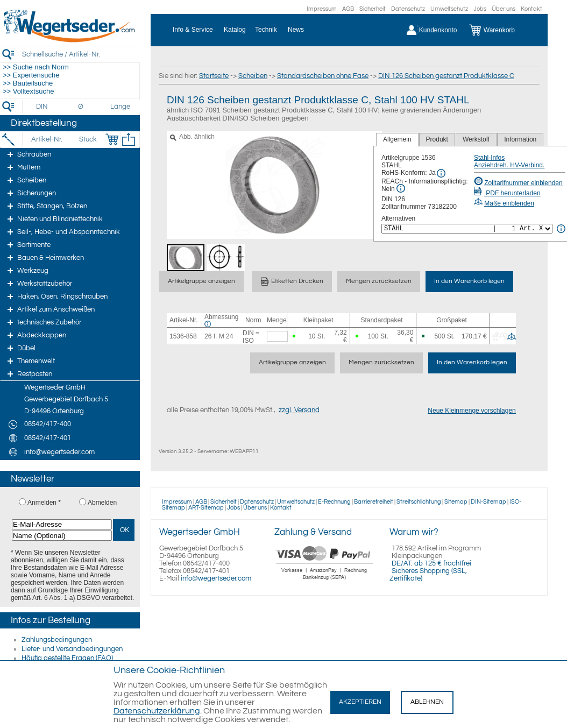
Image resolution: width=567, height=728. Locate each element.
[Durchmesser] (81, 107)
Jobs (480, 9)
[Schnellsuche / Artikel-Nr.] (81, 54)
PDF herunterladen (507, 193)
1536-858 (183, 336)
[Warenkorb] (500, 30)
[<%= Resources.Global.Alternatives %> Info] (561, 229)
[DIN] (42, 107)
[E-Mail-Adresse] (62, 524)
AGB (348, 9)
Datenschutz (408, 9)
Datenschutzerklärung (157, 711)
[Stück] (87, 139)
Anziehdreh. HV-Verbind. (509, 165)
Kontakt (531, 9)
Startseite (214, 76)
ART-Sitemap (206, 508)
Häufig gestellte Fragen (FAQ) (67, 658)
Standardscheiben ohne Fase (323, 76)
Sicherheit (373, 9)
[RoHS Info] (441, 173)
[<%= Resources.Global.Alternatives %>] (467, 229)
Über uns (504, 9)
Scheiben (253, 76)
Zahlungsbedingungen (57, 640)
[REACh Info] (401, 188)
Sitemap (456, 502)
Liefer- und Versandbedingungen (72, 649)
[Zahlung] (325, 581)
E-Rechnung (334, 502)
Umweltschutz (449, 9)
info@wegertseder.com (216, 578)
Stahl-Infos (489, 158)
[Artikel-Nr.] (47, 139)
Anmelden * (44, 503)
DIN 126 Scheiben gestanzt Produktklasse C (446, 76)
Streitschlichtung (419, 502)
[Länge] (120, 107)
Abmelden (102, 503)
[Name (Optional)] (62, 536)
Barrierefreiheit (374, 502)
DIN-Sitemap (488, 502)
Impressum (322, 9)
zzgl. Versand (299, 410)
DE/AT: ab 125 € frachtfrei (431, 563)
